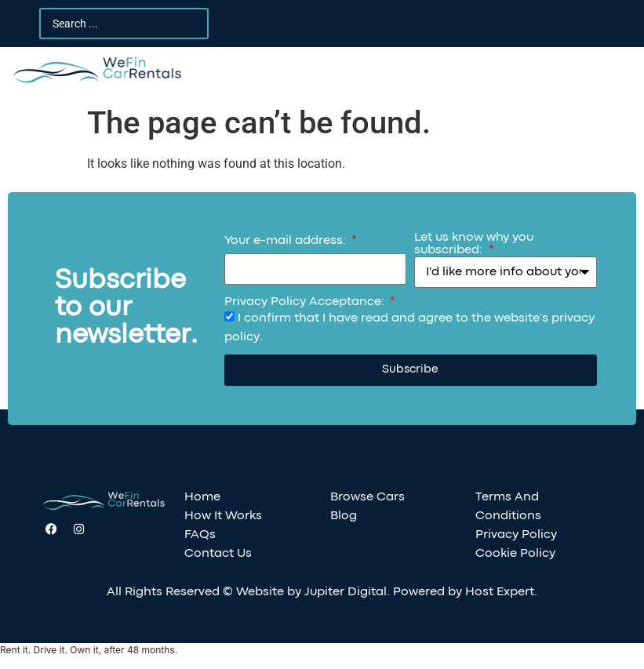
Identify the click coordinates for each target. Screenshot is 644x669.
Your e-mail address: (287, 241)
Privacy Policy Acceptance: (306, 302)
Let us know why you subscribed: (474, 244)
